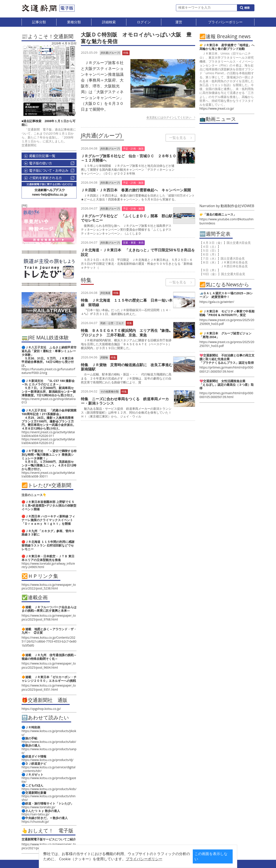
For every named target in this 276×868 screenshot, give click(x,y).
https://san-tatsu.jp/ (35, 814)
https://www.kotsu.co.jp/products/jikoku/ (49, 733)
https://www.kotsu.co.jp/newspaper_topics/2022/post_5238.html (49, 586)
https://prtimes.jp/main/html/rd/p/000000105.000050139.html (226, 395)
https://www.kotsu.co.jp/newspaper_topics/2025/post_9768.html (49, 617)
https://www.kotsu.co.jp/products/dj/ (47, 760)
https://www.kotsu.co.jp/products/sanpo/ (49, 751)
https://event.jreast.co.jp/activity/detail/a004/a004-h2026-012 (48, 441)
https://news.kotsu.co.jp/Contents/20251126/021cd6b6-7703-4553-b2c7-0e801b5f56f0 (49, 641)
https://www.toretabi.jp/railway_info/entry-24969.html (48, 565)
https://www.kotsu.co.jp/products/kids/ (49, 789)
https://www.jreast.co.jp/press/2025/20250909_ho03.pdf (227, 322)
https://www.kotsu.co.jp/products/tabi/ (49, 742)
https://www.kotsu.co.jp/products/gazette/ (49, 780)
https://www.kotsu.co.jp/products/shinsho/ (49, 798)
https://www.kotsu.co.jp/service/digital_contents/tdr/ (49, 769)
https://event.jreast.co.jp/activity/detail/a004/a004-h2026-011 (48, 434)
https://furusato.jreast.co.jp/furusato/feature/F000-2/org (48, 371)
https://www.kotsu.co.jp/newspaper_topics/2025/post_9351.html (49, 687)
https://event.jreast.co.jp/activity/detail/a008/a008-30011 (48, 474)
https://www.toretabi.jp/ (38, 807)
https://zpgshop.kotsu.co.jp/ (41, 709)
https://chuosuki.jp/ (35, 822)
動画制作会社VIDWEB (237, 206)
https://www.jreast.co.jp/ (217, 108)
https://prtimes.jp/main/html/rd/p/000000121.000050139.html (226, 369)
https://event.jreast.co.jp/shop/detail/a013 (49, 401)
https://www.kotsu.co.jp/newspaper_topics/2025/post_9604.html (49, 665)
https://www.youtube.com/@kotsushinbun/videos (227, 221)
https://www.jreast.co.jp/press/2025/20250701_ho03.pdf (227, 344)
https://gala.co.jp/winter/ (217, 302)
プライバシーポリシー (131, 859)
